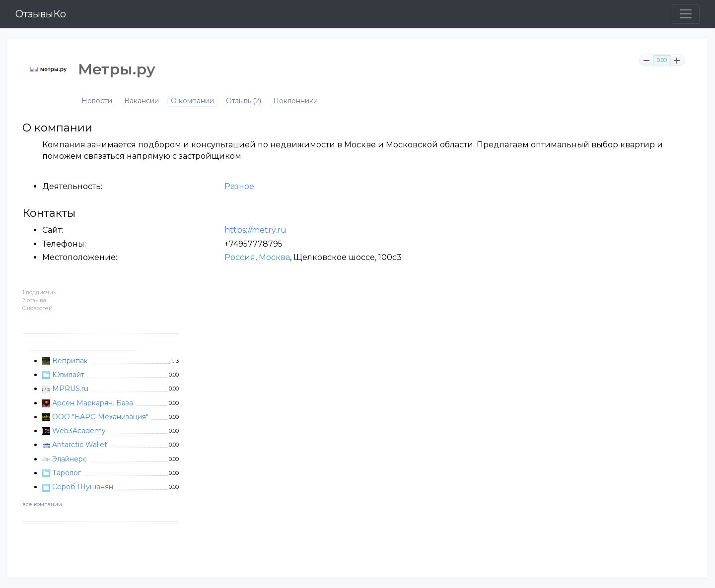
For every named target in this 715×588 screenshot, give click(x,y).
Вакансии (142, 101)
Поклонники (295, 101)
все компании (42, 504)
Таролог (67, 473)
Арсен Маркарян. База (93, 403)
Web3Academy (79, 431)
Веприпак (70, 361)
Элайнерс (70, 459)
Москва (274, 257)
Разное (239, 186)
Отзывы (239, 101)
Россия (240, 257)
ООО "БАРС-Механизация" (100, 417)
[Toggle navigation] (686, 14)
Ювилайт (68, 375)
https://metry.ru (255, 230)
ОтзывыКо (41, 14)
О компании (192, 101)
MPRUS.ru (70, 389)
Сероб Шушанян (83, 487)
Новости (97, 101)
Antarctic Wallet (80, 445)
